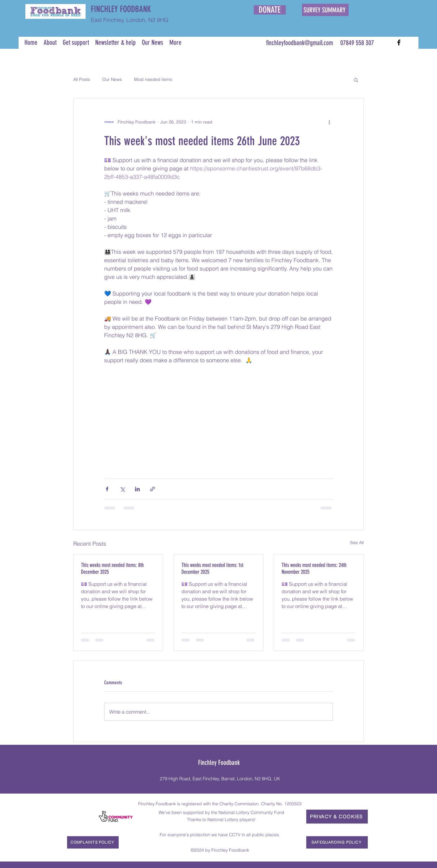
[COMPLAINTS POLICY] (93, 842)
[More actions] (329, 122)
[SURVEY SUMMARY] (325, 10)
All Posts (82, 79)
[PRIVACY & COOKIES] (337, 817)
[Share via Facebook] (107, 489)
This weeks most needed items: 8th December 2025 (112, 568)
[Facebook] (399, 42)
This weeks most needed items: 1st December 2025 (212, 568)
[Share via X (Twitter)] (122, 489)
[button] (356, 80)
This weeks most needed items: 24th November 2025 (314, 568)
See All (357, 543)
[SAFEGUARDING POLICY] (337, 842)
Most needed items (153, 79)
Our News (112, 79)
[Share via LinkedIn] (137, 489)
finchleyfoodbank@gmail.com (300, 43)
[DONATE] (270, 10)
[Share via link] (153, 489)
